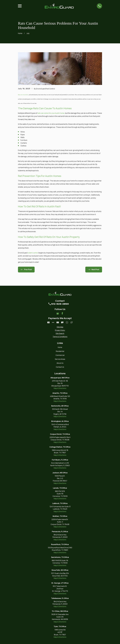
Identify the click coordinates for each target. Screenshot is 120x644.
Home (60, 347)
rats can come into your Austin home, (51, 113)
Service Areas (60, 359)
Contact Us (60, 367)
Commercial (60, 355)
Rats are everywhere (23, 95)
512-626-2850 (60, 304)
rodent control (33, 253)
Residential (60, 351)
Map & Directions (60, 388)
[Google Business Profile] (58, 313)
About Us (60, 363)
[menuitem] (60, 327)
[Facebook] (62, 313)
